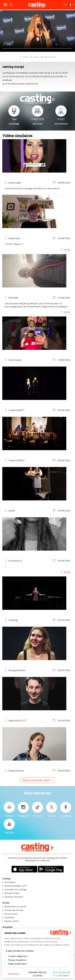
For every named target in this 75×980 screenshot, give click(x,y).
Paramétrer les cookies (38, 974)
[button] (65, 5)
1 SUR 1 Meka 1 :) (14, 244)
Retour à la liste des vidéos (36, 780)
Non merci (14, 974)
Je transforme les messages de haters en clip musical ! (32, 188)
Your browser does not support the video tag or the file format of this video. (37, 31)
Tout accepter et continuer (61, 974)
